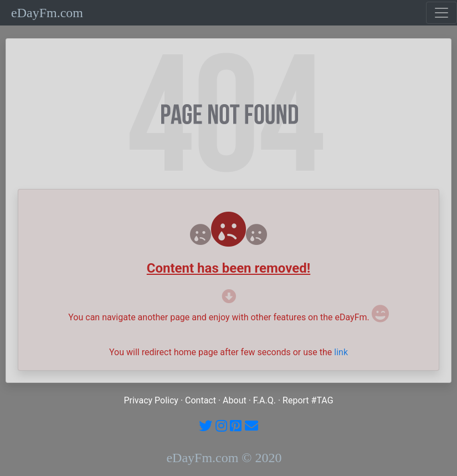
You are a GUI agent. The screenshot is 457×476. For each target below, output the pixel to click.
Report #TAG (308, 400)
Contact (201, 400)
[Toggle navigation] (441, 13)
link (341, 352)
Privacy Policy (151, 400)
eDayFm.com (47, 13)
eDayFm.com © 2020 (224, 458)
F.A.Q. (265, 400)
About (235, 400)
